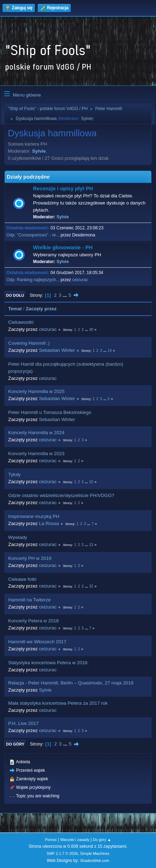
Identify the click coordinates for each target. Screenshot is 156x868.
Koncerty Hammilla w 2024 (36, 433)
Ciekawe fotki (22, 579)
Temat (15, 309)
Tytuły (14, 474)
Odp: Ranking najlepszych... (33, 280)
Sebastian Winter (57, 350)
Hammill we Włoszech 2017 (37, 642)
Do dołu (15, 295)
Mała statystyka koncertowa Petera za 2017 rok (58, 703)
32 (91, 586)
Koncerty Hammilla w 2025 (36, 391)
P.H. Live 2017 (23, 723)
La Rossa (49, 523)
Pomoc (51, 840)
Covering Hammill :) (29, 343)
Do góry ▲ (102, 840)
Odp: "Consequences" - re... (33, 235)
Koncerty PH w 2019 (30, 558)
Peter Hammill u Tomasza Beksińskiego (50, 412)
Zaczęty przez (41, 309)
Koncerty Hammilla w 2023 (36, 454)
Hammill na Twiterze (29, 600)
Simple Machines (95, 853)
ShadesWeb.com (95, 861)
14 (110, 351)
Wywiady (18, 537)
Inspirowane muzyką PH (34, 516)
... (66, 295)
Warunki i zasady (75, 840)
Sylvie (87, 119)
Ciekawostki (21, 322)
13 (91, 545)
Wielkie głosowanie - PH (63, 247)
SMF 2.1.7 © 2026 (62, 853)
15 (91, 482)
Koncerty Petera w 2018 (33, 621)
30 (91, 330)
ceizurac (80, 280)
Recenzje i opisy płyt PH (63, 189)
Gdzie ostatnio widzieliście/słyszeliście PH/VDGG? (61, 495)
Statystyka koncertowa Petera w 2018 (48, 663)
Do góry (15, 744)
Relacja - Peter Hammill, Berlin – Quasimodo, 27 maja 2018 (71, 683)
